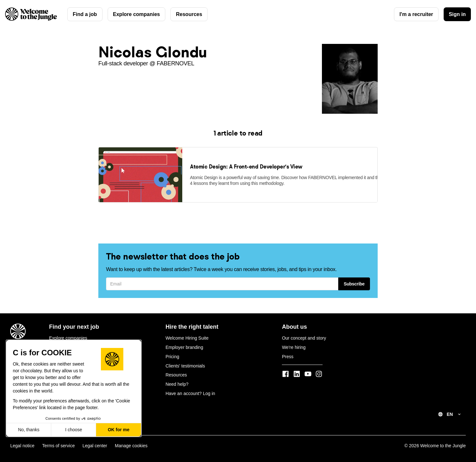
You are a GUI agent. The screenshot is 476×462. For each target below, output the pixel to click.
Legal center (95, 441)
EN (450, 410)
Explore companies (137, 14)
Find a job (85, 14)
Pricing (172, 352)
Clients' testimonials (185, 361)
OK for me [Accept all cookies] (119, 430)
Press (288, 352)
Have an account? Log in (190, 389)
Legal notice (22, 441)
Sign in (457, 14)
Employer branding (185, 343)
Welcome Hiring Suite (187, 334)
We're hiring (294, 343)
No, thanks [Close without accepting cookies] (29, 430)
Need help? (177, 380)
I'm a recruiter (416, 14)
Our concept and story (304, 334)
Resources (189, 14)
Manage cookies (131, 441)
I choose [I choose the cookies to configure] (74, 430)
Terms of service (59, 441)
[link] (140, 196)
